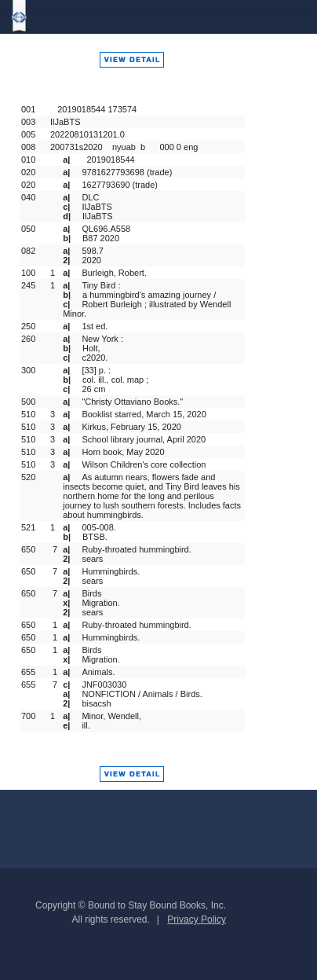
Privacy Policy (197, 919)
